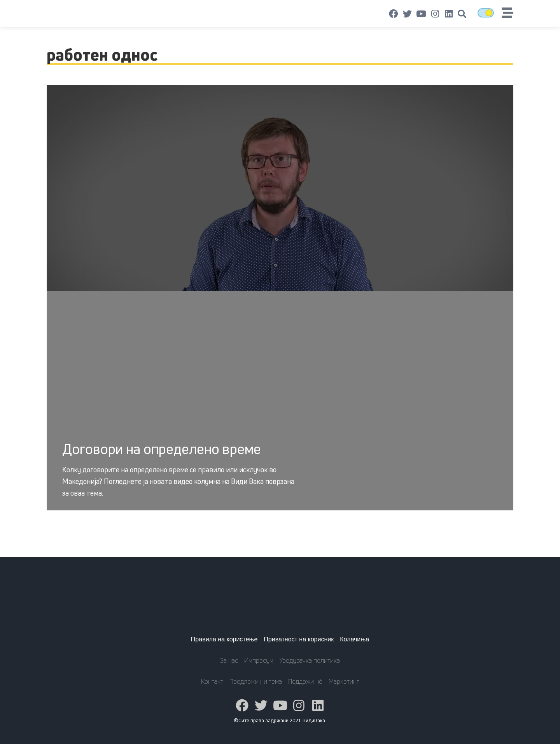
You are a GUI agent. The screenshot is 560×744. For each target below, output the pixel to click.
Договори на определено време (162, 449)
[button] (462, 14)
